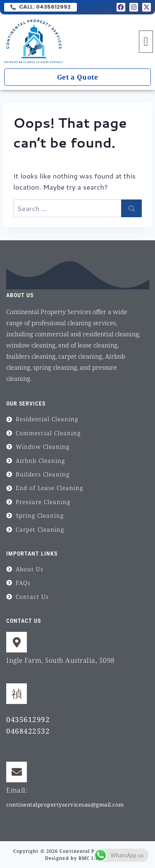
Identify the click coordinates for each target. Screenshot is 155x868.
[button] (146, 42)
